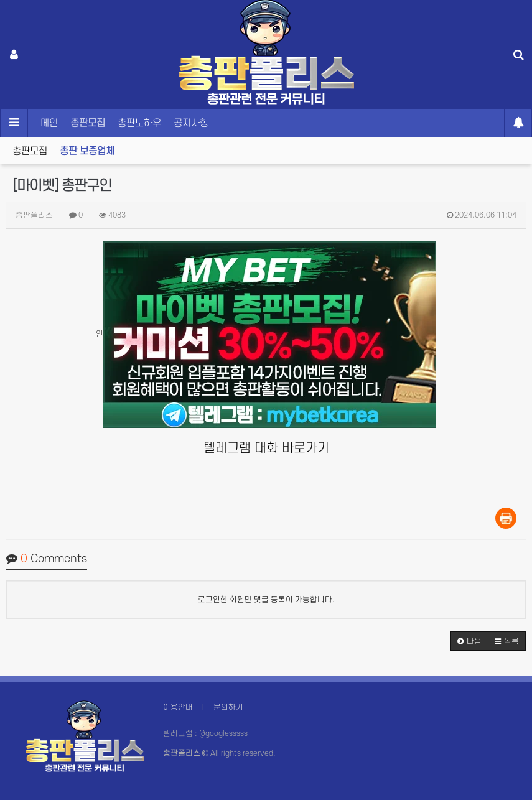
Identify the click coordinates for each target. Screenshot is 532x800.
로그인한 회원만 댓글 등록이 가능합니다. (266, 600)
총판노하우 (139, 123)
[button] (469, 641)
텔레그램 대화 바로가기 (266, 448)
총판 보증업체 (87, 151)
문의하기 (228, 707)
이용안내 (178, 707)
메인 (49, 123)
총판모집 (88, 123)
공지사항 (191, 123)
